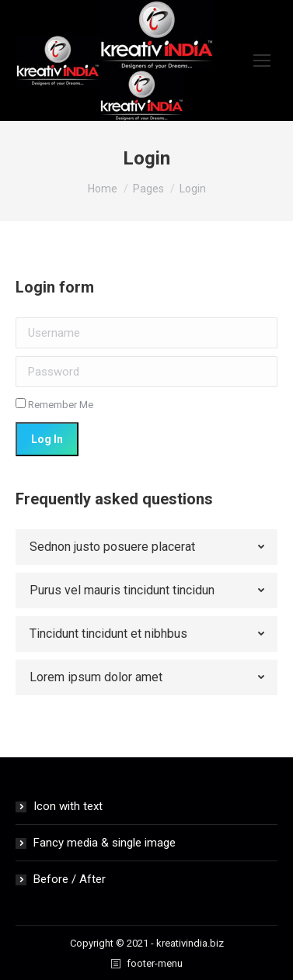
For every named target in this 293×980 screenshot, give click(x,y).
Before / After (70, 879)
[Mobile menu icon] (262, 61)
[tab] (146, 547)
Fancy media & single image (105, 843)
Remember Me (54, 405)
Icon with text (68, 806)
